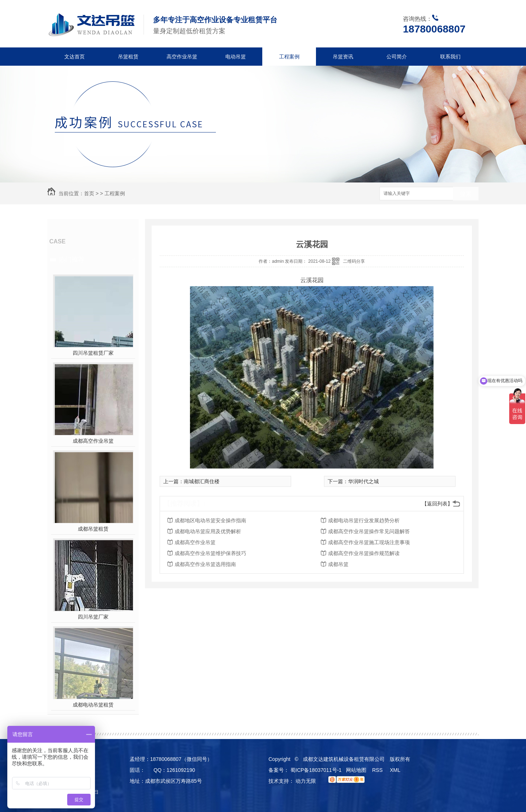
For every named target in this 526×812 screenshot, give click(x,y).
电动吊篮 (236, 57)
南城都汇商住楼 (202, 481)
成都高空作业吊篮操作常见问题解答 (369, 531)
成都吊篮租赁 (93, 529)
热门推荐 (72, 259)
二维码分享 (354, 261)
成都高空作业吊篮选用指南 (205, 564)
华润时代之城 (363, 481)
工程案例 (289, 57)
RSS (378, 770)
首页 (89, 193)
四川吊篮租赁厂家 (93, 353)
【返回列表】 (437, 504)
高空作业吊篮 (182, 57)
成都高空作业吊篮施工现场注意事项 (369, 542)
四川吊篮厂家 (93, 617)
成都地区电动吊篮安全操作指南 (210, 520)
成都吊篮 (338, 564)
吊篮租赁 (128, 57)
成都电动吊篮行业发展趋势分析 (364, 520)
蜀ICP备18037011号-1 (316, 770)
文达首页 (75, 57)
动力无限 (306, 781)
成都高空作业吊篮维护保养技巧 (210, 553)
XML (396, 770)
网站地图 (356, 770)
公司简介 (397, 57)
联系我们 (450, 57)
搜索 (466, 194)
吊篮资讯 (343, 57)
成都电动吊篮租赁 (93, 705)
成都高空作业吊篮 (93, 441)
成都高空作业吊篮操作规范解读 (364, 553)
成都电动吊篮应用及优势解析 (208, 531)
